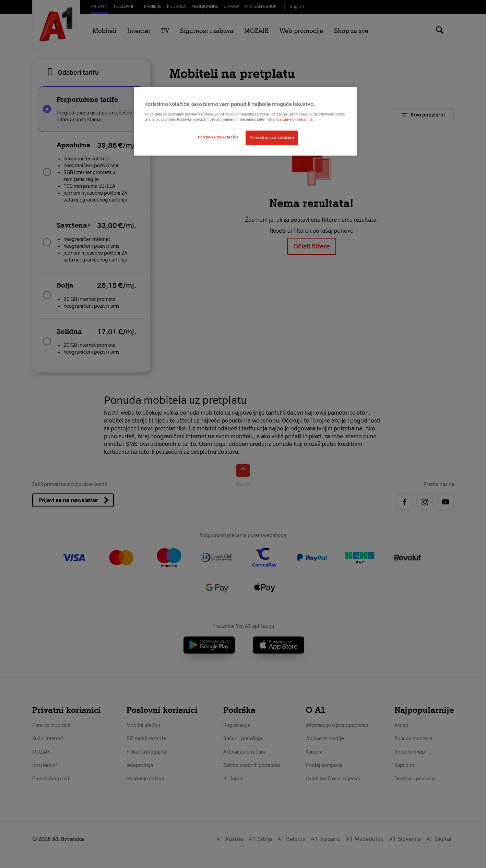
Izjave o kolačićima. (298, 119)
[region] (246, 121)
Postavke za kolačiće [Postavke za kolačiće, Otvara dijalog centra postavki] (218, 137)
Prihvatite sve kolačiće (272, 137)
